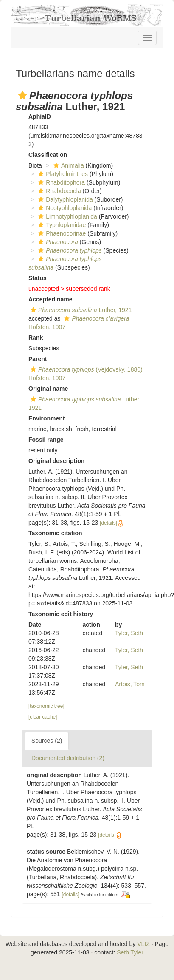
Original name (48, 389)
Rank (36, 338)
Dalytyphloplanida (65, 199)
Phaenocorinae (61, 233)
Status (38, 278)
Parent (38, 359)
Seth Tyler (130, 952)
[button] (22, 95)
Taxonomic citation (55, 533)
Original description (56, 461)
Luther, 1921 (80, 310)
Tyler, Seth (129, 633)
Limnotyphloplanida (67, 216)
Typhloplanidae (61, 225)
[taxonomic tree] (46, 706)
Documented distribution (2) (68, 758)
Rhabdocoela (59, 191)
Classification (48, 155)
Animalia (68, 165)
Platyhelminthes (62, 174)
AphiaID (40, 116)
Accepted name (50, 299)
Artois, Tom (130, 684)
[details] (108, 523)
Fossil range (46, 440)
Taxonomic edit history (61, 614)
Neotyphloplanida (64, 208)
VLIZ (143, 944)
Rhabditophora (60, 182)
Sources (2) (47, 741)
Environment (47, 418)
